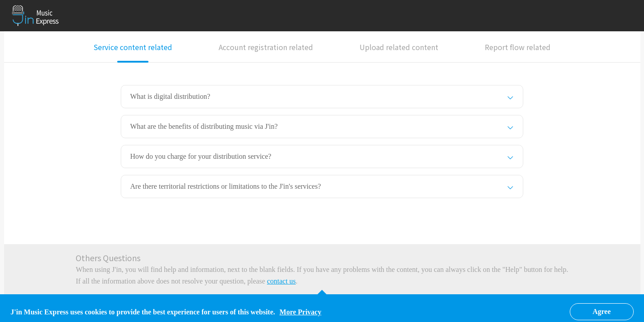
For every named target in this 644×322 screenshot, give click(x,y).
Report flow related (518, 47)
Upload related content (399, 47)
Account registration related (266, 47)
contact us (281, 281)
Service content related (133, 47)
